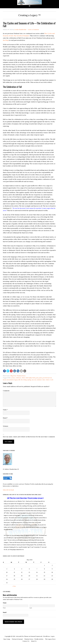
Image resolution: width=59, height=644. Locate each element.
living (25, 380)
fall (27, 378)
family (30, 378)
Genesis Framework (36, 635)
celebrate (18, 378)
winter (48, 380)
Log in (53, 635)
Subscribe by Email (8, 490)
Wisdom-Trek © (29, 3)
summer (39, 380)
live (22, 380)
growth (45, 378)
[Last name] (42, 606)
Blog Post (13, 376)
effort (24, 378)
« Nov (14, 586)
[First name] (16, 606)
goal (37, 378)
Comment (6, 391)
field (34, 378)
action (13, 378)
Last (31, 608)
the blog (6, 40)
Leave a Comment (33, 30)
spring (29, 380)
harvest (50, 378)
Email (5, 418)
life (20, 380)
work (52, 380)
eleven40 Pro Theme (22, 635)
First (4, 608)
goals (40, 378)
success (34, 380)
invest (5, 380)
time (44, 380)
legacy (16, 380)
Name (5, 410)
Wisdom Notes (21, 376)
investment (10, 380)
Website (6, 426)
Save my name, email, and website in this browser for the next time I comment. (29, 437)
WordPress (46, 635)
